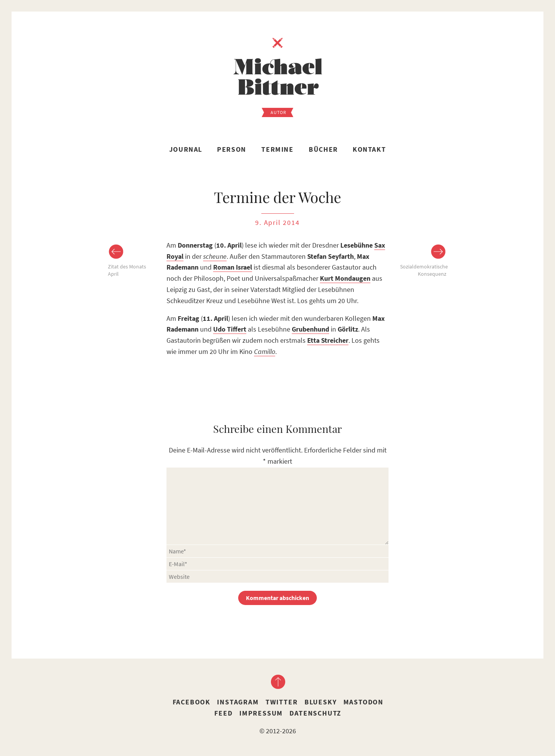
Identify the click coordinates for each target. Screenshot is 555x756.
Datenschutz (315, 713)
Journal (186, 149)
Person (232, 149)
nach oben (277, 682)
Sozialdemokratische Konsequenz (423, 270)
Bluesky (321, 702)
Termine (277, 149)
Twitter (282, 702)
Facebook (192, 702)
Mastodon (363, 702)
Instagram (238, 702)
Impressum (261, 713)
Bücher (323, 149)
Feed (223, 713)
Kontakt (369, 149)
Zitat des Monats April (127, 270)
